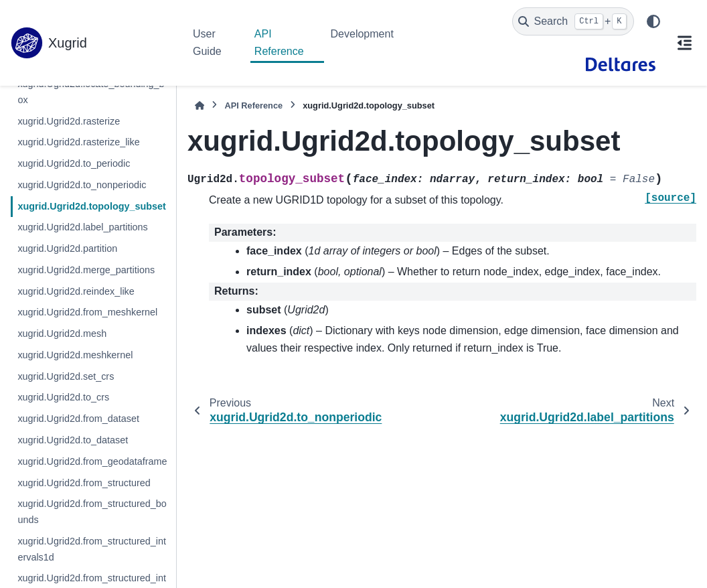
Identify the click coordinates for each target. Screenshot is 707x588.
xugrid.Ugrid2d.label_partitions (82, 227)
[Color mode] (653, 21)
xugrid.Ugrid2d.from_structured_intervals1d (92, 549)
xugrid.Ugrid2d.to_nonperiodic (82, 185)
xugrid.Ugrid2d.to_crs (63, 397)
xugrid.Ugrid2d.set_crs (66, 376)
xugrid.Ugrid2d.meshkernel (75, 355)
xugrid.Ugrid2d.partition (67, 248)
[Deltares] (620, 64)
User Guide (207, 43)
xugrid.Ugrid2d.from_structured (84, 483)
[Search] (573, 21)
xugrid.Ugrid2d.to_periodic (74, 163)
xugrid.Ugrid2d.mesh (62, 334)
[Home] (200, 105)
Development (362, 34)
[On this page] (684, 43)
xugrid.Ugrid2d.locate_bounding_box (91, 92)
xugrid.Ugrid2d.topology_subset (91, 206)
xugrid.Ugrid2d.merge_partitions (86, 270)
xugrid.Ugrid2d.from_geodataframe (92, 461)
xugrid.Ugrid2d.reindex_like (76, 291)
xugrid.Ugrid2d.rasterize (69, 121)
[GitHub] (559, 64)
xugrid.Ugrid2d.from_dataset (78, 419)
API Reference (279, 43)
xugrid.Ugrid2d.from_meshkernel (87, 312)
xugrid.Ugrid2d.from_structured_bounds (92, 512)
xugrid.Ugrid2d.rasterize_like (78, 142)
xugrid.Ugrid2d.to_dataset (73, 440)
